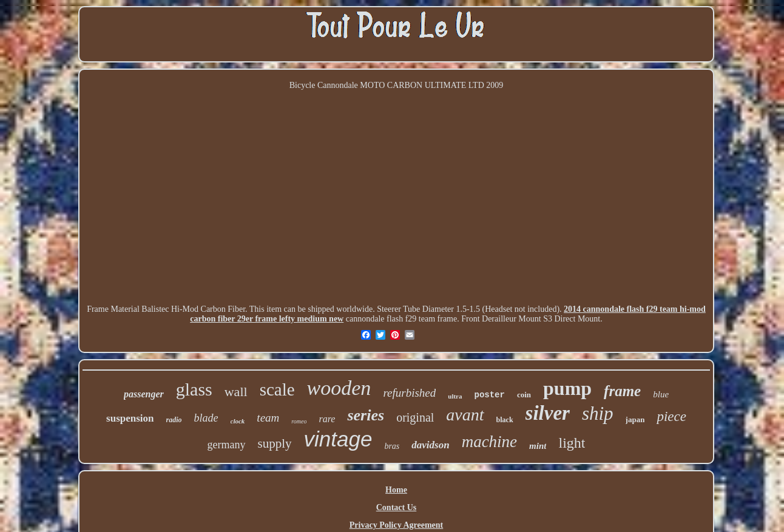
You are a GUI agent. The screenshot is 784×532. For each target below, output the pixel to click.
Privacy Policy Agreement (396, 525)
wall (236, 392)
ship (598, 413)
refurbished (409, 393)
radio (174, 420)
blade (206, 418)
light (572, 443)
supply (275, 443)
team (268, 418)
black (505, 420)
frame (622, 391)
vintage (338, 439)
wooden (339, 388)
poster (490, 395)
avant (465, 415)
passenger (144, 394)
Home (396, 490)
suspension (130, 418)
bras (392, 446)
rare (327, 419)
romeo (299, 421)
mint (538, 446)
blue (661, 394)
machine (489, 442)
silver (548, 413)
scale (277, 389)
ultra (455, 396)
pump (567, 388)
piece (671, 416)
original (415, 417)
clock (238, 421)
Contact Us (397, 507)
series (366, 415)
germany (227, 445)
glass (194, 389)
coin (524, 395)
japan (635, 419)
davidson (430, 445)
